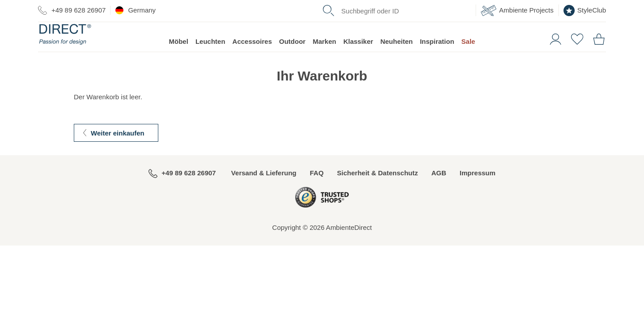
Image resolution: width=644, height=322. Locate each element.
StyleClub (585, 11)
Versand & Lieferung (264, 190)
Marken (324, 58)
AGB (439, 190)
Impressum (478, 190)
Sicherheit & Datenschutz (378, 190)
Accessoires (252, 58)
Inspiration (437, 58)
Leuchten (210, 58)
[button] (552, 55)
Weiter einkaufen (118, 150)
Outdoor (292, 58)
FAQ (317, 190)
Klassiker (358, 58)
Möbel (179, 58)
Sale (468, 58)
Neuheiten (396, 58)
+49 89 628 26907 (72, 10)
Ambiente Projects (517, 11)
